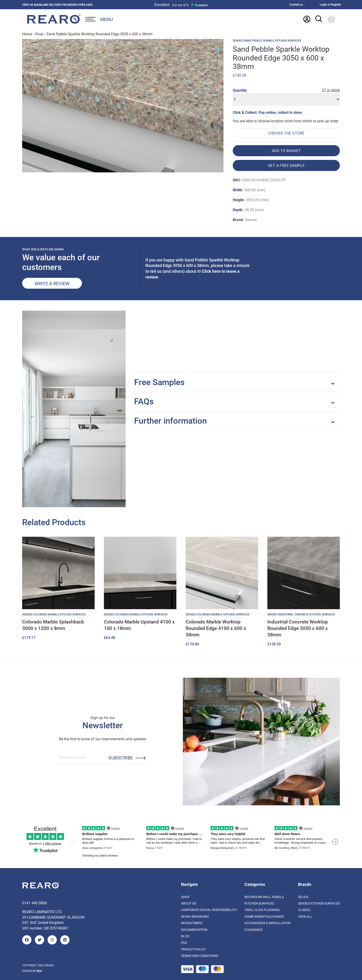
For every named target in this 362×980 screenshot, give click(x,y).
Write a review (52, 283)
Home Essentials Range (264, 916)
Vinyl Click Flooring (262, 910)
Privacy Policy (193, 949)
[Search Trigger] (319, 19)
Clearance (254, 930)
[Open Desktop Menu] (99, 19)
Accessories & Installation (267, 923)
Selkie (303, 897)
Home (27, 34)
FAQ (184, 943)
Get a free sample (286, 165)
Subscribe (121, 758)
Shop (39, 34)
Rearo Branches (195, 916)
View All (305, 916)
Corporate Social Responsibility (209, 910)
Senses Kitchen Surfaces (319, 903)
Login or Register (330, 4)
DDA (39, 971)
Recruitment (192, 923)
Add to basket (286, 151)
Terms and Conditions (200, 956)
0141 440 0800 (35, 903)
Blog (185, 936)
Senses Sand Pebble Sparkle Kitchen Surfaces (267, 41)
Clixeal (304, 910)
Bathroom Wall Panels (264, 897)
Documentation (194, 930)
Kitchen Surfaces (259, 903)
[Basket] (331, 19)
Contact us (296, 4)
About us (189, 903)
